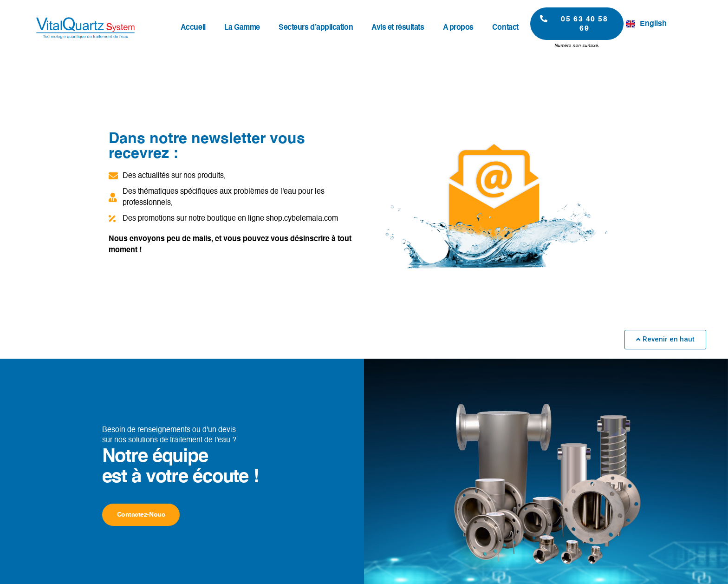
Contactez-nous (141, 514)
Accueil (193, 28)
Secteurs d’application (316, 28)
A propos (458, 28)
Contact (505, 28)
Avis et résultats (398, 28)
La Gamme (242, 28)
